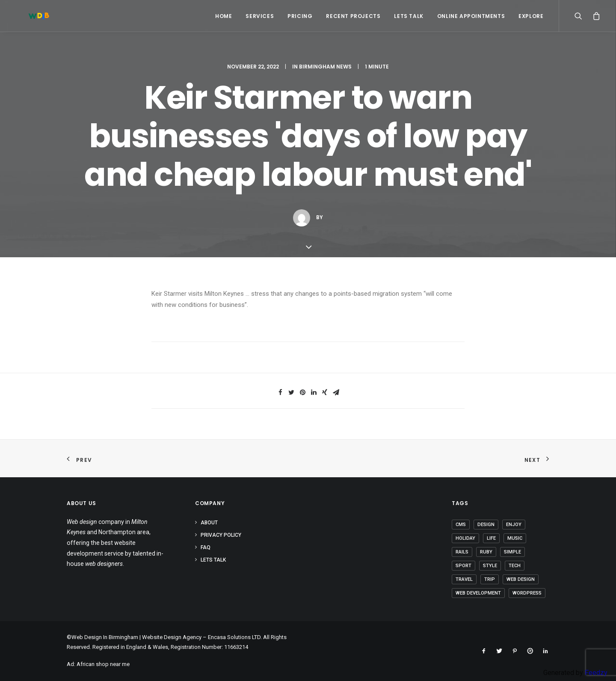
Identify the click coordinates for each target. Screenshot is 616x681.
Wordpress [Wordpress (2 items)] (527, 593)
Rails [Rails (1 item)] (462, 552)
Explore (531, 16)
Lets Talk (409, 16)
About (209, 523)
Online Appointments (471, 16)
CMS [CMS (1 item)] (461, 525)
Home (224, 16)
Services (260, 16)
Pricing (300, 16)
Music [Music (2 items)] (515, 538)
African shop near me (103, 664)
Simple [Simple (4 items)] (512, 552)
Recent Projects (353, 16)
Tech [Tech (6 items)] (515, 566)
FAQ (206, 547)
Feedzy (596, 673)
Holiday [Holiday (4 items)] (465, 538)
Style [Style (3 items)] (490, 566)
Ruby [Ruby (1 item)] (486, 552)
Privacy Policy (221, 535)
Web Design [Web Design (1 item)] (521, 579)
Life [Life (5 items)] (491, 538)
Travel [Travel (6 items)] (464, 579)
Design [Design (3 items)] (486, 525)
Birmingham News (325, 67)
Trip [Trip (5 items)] (490, 579)
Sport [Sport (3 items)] (463, 566)
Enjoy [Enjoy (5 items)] (514, 525)
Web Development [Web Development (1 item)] (478, 593)
